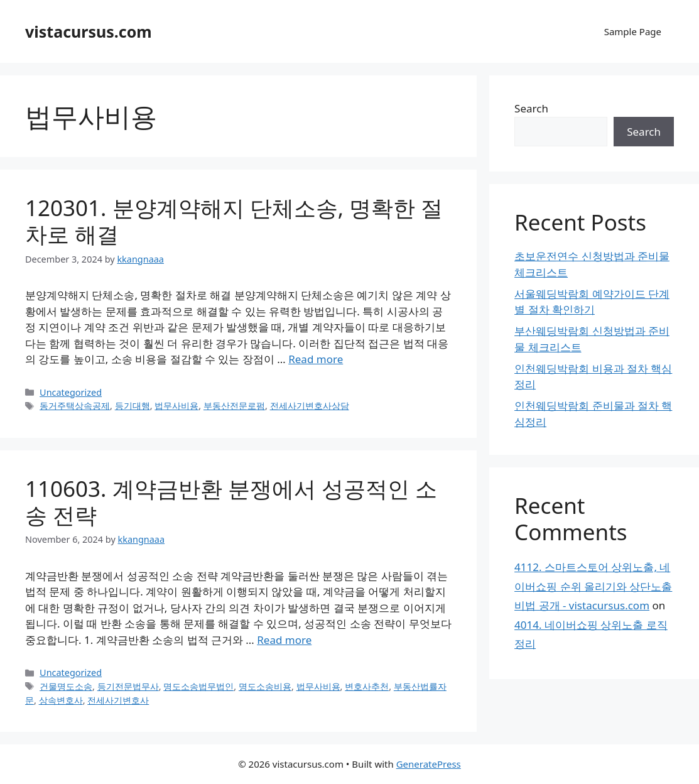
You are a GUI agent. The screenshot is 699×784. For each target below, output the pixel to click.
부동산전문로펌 (234, 406)
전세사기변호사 (118, 700)
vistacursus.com (89, 31)
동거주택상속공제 (75, 406)
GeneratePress (429, 764)
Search (531, 108)
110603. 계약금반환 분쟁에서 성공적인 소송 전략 (231, 502)
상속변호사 (61, 700)
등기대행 (133, 406)
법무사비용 (176, 406)
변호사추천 (367, 686)
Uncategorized (71, 392)
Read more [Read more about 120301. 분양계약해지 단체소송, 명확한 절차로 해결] (316, 359)
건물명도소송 (66, 686)
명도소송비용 (265, 686)
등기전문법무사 (128, 686)
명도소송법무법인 (198, 686)
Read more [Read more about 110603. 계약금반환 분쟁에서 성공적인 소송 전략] (284, 640)
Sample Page (633, 31)
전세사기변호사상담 (310, 406)
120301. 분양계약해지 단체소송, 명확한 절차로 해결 (234, 221)
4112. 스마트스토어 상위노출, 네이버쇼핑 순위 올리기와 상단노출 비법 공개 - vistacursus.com (593, 586)
